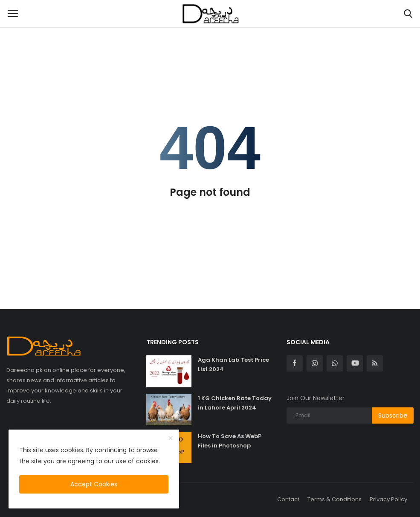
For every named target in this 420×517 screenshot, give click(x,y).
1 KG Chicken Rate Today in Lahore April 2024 (235, 403)
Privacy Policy (388, 499)
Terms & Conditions (335, 499)
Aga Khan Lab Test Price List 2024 (233, 365)
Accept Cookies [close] (94, 484)
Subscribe (393, 415)
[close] (171, 439)
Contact (288, 499)
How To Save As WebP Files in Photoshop (230, 441)
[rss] (375, 363)
